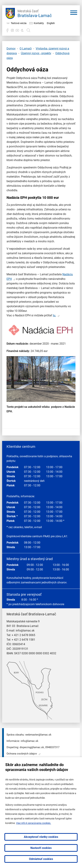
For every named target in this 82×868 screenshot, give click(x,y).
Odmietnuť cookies (41, 859)
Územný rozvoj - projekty (36, 53)
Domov (11, 49)
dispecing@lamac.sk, (32, 747)
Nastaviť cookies (41, 848)
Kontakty (39, 23)
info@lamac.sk (25, 631)
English (51, 23)
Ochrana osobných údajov (22, 754)
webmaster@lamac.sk (38, 735)
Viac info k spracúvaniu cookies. (34, 823)
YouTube (17, 30)
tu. (54, 315)
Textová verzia (19, 23)
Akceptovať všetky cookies (41, 837)
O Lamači (26, 49)
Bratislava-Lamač (35, 13)
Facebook (7, 30)
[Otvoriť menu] (74, 13)
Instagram (12, 30)
